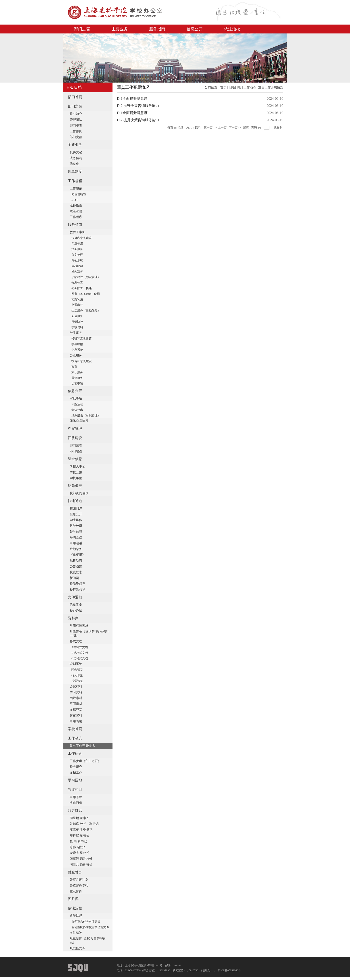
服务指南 (157, 29)
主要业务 (120, 29)
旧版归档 (235, 87)
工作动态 (250, 87)
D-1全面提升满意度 (132, 99)
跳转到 (279, 128)
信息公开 (195, 29)
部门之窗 (82, 29)
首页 (223, 87)
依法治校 (232, 29)
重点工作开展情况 (271, 87)
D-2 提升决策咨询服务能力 (138, 106)
